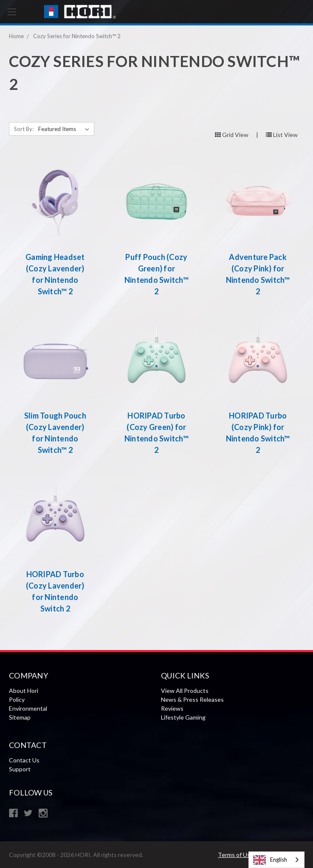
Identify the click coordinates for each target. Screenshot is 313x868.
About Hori (24, 691)
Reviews (172, 708)
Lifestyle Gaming (183, 717)
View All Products (185, 691)
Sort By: (24, 129)
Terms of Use (236, 855)
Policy (17, 699)
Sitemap (20, 717)
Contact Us (24, 760)
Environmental (28, 708)
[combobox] (276, 860)
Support (20, 769)
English (270, 860)
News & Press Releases (192, 699)
